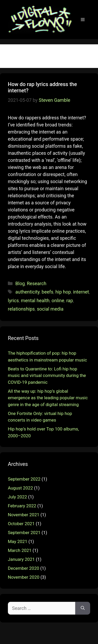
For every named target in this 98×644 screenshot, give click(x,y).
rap (70, 300)
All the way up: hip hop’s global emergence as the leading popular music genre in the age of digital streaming (48, 398)
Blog (20, 283)
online (58, 300)
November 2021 (24, 515)
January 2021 (21, 559)
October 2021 (21, 524)
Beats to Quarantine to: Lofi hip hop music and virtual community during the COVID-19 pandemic (47, 376)
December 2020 (24, 568)
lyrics (13, 300)
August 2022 (20, 488)
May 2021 (18, 541)
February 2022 (22, 506)
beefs (47, 292)
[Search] (83, 608)
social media (50, 309)
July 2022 (17, 497)
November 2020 (24, 577)
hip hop (63, 292)
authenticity (28, 292)
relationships (21, 309)
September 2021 (24, 533)
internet (81, 292)
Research (37, 283)
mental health (35, 300)
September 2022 (24, 479)
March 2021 (20, 550)
